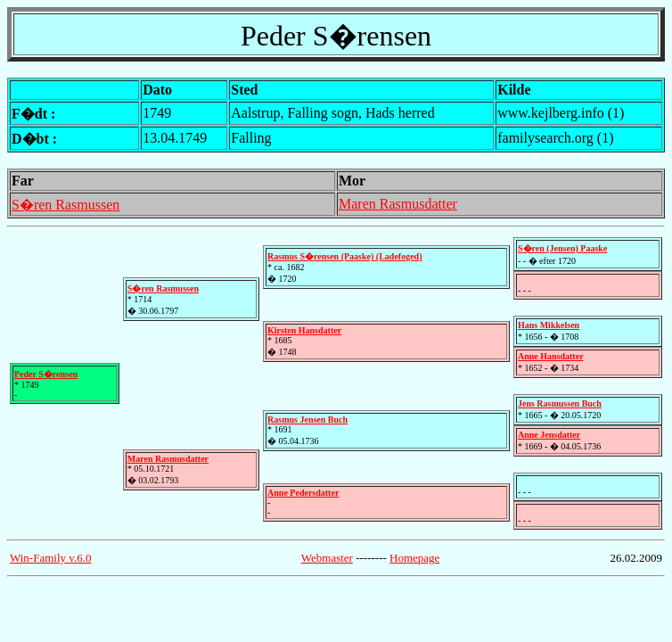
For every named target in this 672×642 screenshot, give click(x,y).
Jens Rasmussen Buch (560, 403)
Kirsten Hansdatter (304, 330)
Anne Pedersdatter (303, 493)
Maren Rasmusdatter (398, 204)
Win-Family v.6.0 (50, 558)
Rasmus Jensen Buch (307, 420)
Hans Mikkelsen (549, 325)
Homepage (414, 558)
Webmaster (327, 558)
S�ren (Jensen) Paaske (562, 248)
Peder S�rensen (46, 374)
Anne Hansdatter (551, 356)
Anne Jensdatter (549, 435)
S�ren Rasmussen (66, 205)
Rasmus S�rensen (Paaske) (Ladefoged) (344, 256)
